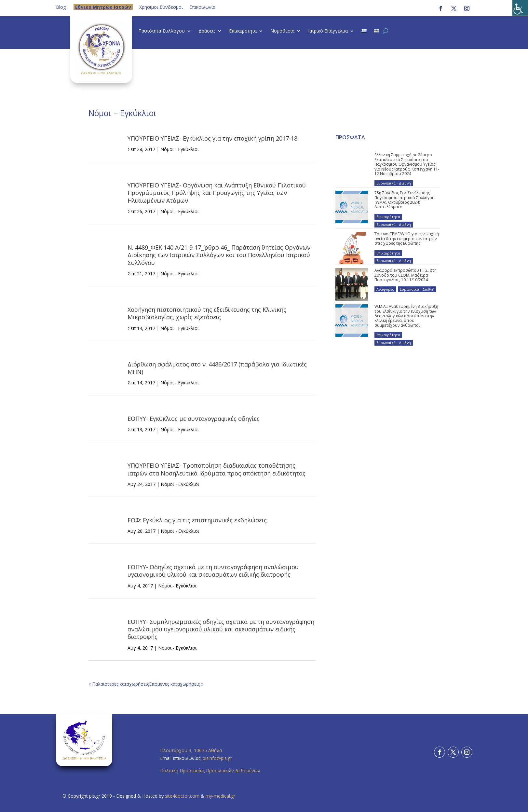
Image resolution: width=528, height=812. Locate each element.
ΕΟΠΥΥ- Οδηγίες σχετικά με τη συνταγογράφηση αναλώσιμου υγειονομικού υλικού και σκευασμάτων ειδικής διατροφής (213, 571)
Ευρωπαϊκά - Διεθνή (394, 183)
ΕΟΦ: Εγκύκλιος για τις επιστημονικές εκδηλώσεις (197, 520)
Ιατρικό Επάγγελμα (328, 31)
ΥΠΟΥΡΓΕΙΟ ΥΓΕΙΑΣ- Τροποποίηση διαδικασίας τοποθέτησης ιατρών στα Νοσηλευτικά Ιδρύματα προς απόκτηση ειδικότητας (217, 469)
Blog (61, 7)
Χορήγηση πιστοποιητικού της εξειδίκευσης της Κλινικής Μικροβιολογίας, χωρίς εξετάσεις (207, 313)
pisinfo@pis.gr (218, 758)
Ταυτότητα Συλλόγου (162, 31)
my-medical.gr (220, 796)
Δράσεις (207, 31)
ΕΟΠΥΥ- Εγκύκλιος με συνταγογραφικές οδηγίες (194, 419)
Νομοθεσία (282, 31)
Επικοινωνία (202, 7)
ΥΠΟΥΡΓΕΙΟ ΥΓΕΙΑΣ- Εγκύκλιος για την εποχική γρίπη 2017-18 (212, 138)
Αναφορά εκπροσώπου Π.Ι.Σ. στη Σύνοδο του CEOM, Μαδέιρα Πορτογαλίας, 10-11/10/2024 (406, 275)
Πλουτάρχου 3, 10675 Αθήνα (191, 750)
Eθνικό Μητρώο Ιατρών (103, 7)
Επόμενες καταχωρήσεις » (176, 684)
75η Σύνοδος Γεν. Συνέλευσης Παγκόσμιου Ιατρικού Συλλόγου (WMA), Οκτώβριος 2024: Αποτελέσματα (405, 200)
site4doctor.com (182, 796)
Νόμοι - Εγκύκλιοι (180, 149)
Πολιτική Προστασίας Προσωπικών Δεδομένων (210, 771)
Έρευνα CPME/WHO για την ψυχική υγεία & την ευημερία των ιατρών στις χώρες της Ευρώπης (407, 239)
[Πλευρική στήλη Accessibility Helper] (520, 8)
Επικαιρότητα (243, 31)
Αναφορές (385, 289)
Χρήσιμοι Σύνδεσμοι (161, 7)
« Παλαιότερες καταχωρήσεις (119, 684)
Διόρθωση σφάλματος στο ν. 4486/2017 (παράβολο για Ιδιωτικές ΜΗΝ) (217, 368)
